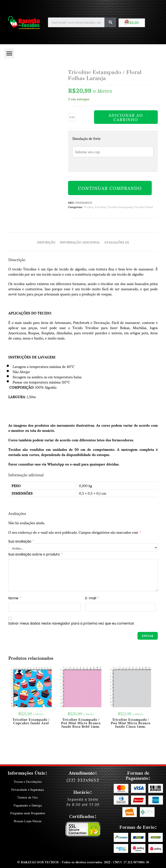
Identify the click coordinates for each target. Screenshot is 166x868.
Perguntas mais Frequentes (28, 813)
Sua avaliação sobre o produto (35, 554)
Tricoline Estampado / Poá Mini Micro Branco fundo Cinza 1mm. (131, 723)
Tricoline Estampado (120, 207)
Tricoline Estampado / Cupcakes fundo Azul (31, 721)
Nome (15, 598)
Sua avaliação (21, 541)
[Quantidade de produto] (72, 117)
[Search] (110, 22)
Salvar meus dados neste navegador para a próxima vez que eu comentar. (72, 623)
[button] (9, 53)
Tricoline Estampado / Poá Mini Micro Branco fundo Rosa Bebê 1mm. (81, 723)
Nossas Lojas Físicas (28, 821)
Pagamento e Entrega (28, 805)
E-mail (92, 598)
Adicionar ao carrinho (126, 117)
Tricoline (100, 207)
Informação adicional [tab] (80, 242)
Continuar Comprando (110, 188)
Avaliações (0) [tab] (117, 242)
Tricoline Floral (144, 207)
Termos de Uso (28, 797)
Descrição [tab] (46, 242)
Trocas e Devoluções (28, 782)
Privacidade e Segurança (28, 789)
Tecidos (88, 207)
